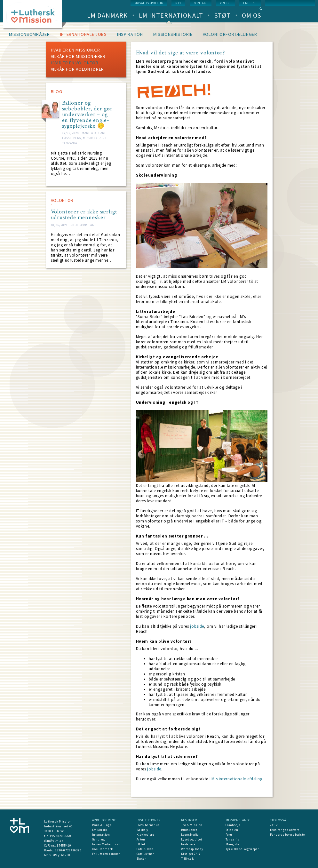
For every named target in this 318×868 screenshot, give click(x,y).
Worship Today (192, 849)
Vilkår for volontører (78, 69)
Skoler (141, 859)
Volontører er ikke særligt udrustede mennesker (84, 215)
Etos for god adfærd (285, 830)
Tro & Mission (192, 825)
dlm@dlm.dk (54, 841)
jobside (197, 626)
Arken (141, 839)
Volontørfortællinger (230, 34)
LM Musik (100, 830)
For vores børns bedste (287, 835)
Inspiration (130, 34)
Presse (225, 3)
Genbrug (99, 839)
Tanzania (233, 839)
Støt (223, 15)
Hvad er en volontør (75, 63)
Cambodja (233, 825)
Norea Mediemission (108, 844)
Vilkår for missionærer (78, 56)
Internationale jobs (83, 34)
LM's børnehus (148, 825)
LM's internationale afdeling (236, 779)
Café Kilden (145, 849)
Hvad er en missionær (76, 50)
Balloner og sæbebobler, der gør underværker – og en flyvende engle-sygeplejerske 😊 (87, 115)
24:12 (274, 825)
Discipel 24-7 (191, 854)
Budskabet (189, 830)
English (250, 3)
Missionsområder (29, 34)
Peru (229, 835)
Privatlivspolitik (149, 3)
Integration (101, 835)
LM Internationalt (171, 15)
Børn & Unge (102, 825)
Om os (251, 15)
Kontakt (201, 3)
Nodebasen (189, 844)
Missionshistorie (173, 34)
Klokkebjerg (146, 835)
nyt (178, 3)
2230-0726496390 (68, 850)
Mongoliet (233, 844)
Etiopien (232, 830)
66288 (66, 855)
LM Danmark (107, 15)
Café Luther (145, 854)
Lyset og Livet (192, 839)
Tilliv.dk (187, 859)
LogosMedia (190, 835)
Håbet (141, 844)
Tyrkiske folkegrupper (242, 849)
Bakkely (143, 830)
